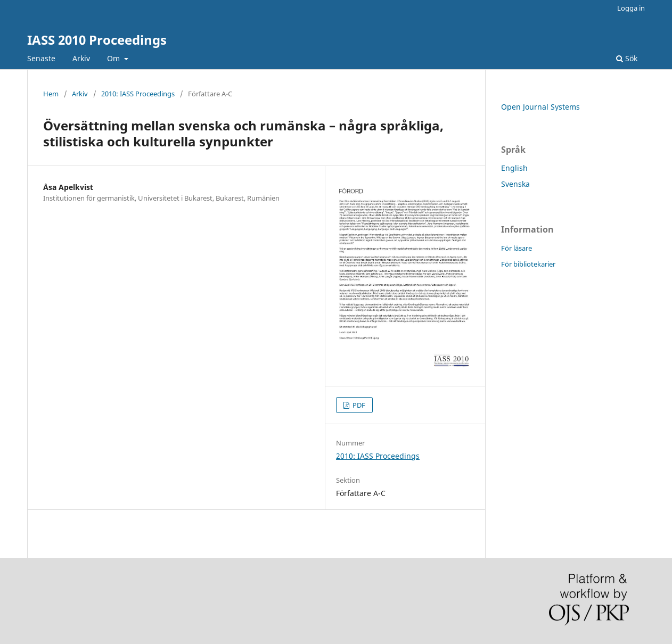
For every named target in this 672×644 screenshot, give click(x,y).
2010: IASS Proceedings (138, 94)
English (514, 168)
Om (114, 58)
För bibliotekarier (528, 264)
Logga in (631, 8)
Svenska (515, 184)
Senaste (41, 58)
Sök (627, 58)
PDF (358, 405)
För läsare (517, 248)
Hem (51, 94)
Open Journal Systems (540, 107)
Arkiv (81, 58)
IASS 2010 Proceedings (97, 40)
